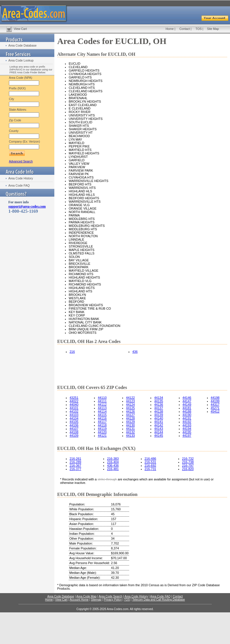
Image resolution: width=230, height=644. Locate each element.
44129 (130, 422)
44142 (159, 425)
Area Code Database (22, 45)
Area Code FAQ (19, 185)
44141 (159, 422)
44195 (187, 432)
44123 (130, 401)
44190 (187, 415)
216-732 (188, 459)
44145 (159, 436)
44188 (187, 411)
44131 (130, 429)
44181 (187, 408)
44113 (102, 408)
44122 (130, 398)
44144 (159, 432)
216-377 (75, 469)
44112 (102, 405)
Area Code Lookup (21, 60)
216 (72, 352)
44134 (159, 398)
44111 (102, 401)
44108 (74, 432)
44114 (102, 411)
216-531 (150, 462)
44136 (159, 405)
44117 (102, 422)
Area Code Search (110, 596)
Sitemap (96, 600)
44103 (74, 415)
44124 (130, 405)
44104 (74, 418)
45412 (215, 411)
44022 (74, 401)
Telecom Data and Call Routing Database (159, 600)
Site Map (213, 29)
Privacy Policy (113, 600)
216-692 (150, 465)
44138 (159, 411)
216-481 (113, 469)
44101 (74, 408)
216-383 (113, 459)
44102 (74, 411)
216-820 (188, 469)
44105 (74, 422)
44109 (74, 436)
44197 (187, 436)
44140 (159, 418)
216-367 (75, 465)
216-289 (75, 462)
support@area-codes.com (27, 206)
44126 (130, 411)
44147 (187, 401)
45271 (215, 408)
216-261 (75, 459)
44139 (159, 415)
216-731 (150, 469)
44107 (74, 429)
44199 (215, 401)
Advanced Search (21, 161)
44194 (187, 429)
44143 (159, 429)
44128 (130, 418)
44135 (159, 401)
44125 (130, 408)
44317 (215, 405)
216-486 (150, 459)
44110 (102, 398)
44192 (187, 422)
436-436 (113, 465)
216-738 (188, 462)
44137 (159, 408)
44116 (102, 418)
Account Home (79, 600)
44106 (74, 425)
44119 (102, 429)
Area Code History (21, 178)
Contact (185, 29)
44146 (187, 398)
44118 (102, 425)
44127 (130, 415)
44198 (215, 398)
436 (135, 352)
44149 (187, 405)
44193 (187, 425)
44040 (74, 405)
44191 (187, 418)
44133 (130, 436)
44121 (102, 436)
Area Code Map (86, 596)
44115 (102, 415)
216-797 (188, 465)
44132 (130, 432)
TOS (199, 29)
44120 (102, 432)
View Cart (20, 29)
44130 (130, 425)
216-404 (113, 462)
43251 (74, 398)
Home (170, 29)
